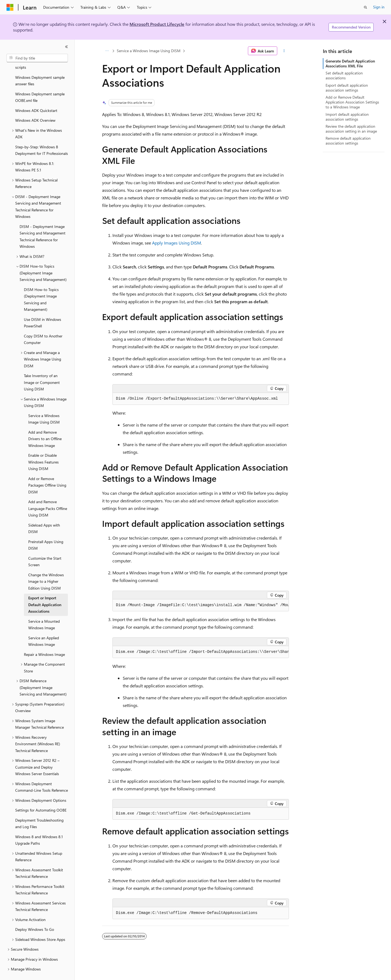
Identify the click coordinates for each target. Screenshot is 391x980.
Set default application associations (344, 75)
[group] (201, 605)
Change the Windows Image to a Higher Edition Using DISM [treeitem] (46, 569)
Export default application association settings (347, 88)
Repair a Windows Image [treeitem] (44, 642)
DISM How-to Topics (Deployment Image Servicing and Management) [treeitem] (41, 287)
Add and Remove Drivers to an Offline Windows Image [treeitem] (45, 426)
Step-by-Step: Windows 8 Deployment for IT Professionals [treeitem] (42, 137)
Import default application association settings (347, 117)
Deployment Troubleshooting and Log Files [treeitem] (39, 811)
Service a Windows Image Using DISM (149, 51)
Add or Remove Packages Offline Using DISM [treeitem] (47, 472)
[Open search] (365, 7)
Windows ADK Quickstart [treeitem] (36, 98)
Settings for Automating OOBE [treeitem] (41, 797)
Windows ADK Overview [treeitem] (35, 107)
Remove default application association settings (348, 141)
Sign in (379, 7)
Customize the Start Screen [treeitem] (45, 549)
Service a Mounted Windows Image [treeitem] (44, 612)
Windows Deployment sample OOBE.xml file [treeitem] (40, 84)
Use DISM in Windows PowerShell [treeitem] (42, 310)
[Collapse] (67, 47)
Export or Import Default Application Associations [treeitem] (45, 592)
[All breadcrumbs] (107, 51)
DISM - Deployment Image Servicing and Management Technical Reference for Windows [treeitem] (42, 224)
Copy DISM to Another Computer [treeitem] (43, 327)
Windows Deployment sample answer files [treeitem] (40, 68)
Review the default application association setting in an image (351, 129)
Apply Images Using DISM (176, 243)
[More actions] (284, 51)
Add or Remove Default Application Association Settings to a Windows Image (352, 102)
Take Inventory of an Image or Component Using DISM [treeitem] (42, 370)
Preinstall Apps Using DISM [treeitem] (46, 532)
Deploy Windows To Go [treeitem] (35, 917)
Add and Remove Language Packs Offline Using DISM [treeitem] (48, 496)
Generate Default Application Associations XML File (350, 63)
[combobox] (37, 58)
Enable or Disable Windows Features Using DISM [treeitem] (43, 449)
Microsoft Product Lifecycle (157, 24)
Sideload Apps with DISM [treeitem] (44, 516)
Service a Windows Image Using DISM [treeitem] (44, 406)
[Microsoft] (10, 7)
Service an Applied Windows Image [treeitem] (44, 628)
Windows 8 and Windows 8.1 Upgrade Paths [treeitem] (39, 827)
